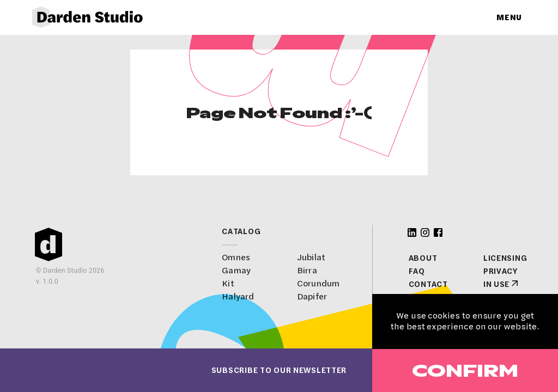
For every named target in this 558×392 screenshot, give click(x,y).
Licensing (505, 258)
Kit (228, 283)
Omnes (236, 257)
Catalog (241, 231)
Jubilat (311, 257)
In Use (496, 284)
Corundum (318, 283)
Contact (428, 284)
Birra (307, 270)
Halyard (238, 296)
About (423, 258)
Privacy (501, 271)
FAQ (417, 271)
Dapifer (312, 296)
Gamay (236, 270)
